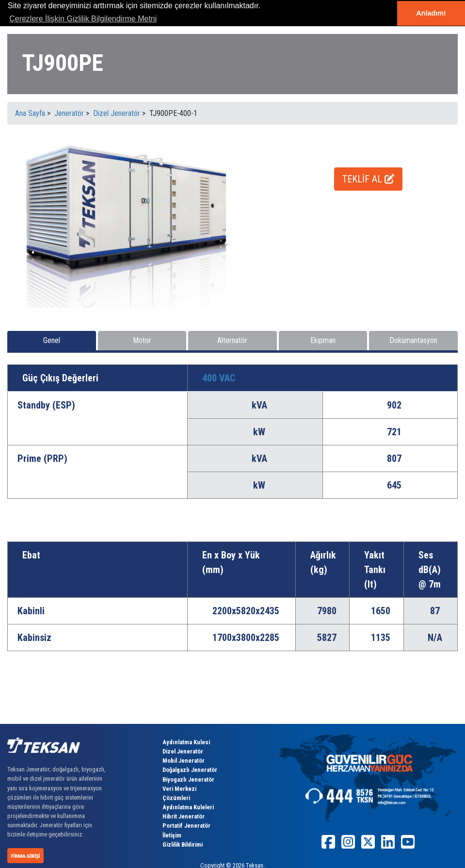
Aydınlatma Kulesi (186, 742)
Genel (52, 340)
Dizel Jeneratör (183, 751)
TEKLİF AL (368, 179)
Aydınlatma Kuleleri (188, 807)
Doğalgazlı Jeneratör (190, 770)
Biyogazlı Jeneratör (188, 779)
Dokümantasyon (413, 340)
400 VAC (219, 378)
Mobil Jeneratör (184, 761)
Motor (142, 340)
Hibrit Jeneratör (184, 816)
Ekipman (323, 340)
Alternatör (232, 340)
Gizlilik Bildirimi (183, 844)
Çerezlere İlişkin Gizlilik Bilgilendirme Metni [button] (83, 19)
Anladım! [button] (431, 13)
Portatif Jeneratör (186, 826)
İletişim (172, 835)
